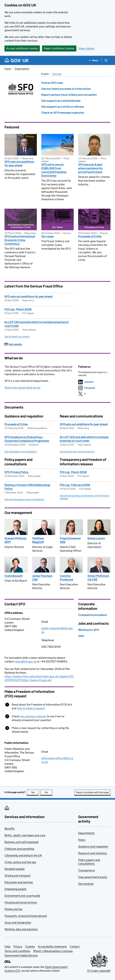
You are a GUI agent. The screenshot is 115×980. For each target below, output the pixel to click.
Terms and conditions (17, 951)
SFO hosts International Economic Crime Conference (20, 240)
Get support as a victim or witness (63, 107)
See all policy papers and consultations (24, 499)
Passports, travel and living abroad (26, 916)
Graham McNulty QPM (15, 540)
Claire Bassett (14, 576)
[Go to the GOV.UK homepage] (17, 60)
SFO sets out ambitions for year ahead (19, 164)
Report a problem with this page (92, 792)
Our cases (48, 236)
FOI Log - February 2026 (75, 485)
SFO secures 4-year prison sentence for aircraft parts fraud (90, 168)
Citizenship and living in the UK (23, 855)
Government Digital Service (21, 955)
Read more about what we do (22, 388)
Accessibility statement (52, 947)
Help (7, 947)
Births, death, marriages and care (25, 835)
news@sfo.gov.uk (26, 661)
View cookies (87, 48)
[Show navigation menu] (94, 60)
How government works (93, 877)
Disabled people (15, 869)
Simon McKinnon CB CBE (98, 578)
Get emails (13, 344)
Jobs (81, 636)
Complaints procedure (92, 615)
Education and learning (19, 882)
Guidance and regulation (93, 846)
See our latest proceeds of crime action (66, 89)
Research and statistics (93, 853)
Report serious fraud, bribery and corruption (69, 95)
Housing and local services (21, 902)
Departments (86, 833)
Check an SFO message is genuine (63, 113)
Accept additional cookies (22, 48)
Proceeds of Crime (90, 236)
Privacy (18, 947)
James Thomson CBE (42, 578)
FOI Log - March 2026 (18, 309)
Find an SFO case (52, 83)
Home (8, 69)
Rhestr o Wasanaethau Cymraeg (53, 951)
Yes (35, 792)
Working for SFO (89, 630)
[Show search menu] (106, 60)
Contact (75, 947)
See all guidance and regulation (21, 452)
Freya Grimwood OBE (70, 540)
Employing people (15, 889)
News (82, 840)
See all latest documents (17, 337)
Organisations (22, 69)
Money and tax (13, 909)
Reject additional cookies (59, 48)
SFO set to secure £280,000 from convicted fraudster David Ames (54, 170)
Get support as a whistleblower (61, 101)
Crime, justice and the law (20, 862)
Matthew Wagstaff (38, 540)
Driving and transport (18, 876)
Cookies (30, 947)
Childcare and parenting (19, 849)
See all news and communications (77, 452)
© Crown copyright (99, 971)
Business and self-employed (22, 842)
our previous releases (33, 716)
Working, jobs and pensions (21, 929)
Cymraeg (57, 74)
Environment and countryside (22, 896)
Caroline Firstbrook (66, 578)
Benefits (10, 829)
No (49, 792)
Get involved (86, 884)
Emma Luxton (96, 538)
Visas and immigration (18, 923)
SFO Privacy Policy (16, 472)
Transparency (87, 870)
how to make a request (31, 708)
